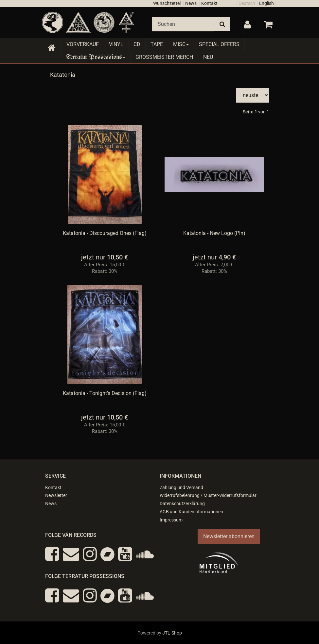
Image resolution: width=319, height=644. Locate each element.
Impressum (171, 520)
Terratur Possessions (96, 57)
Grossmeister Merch (164, 57)
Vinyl (116, 44)
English (266, 3)
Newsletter (56, 495)
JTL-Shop (172, 633)
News (191, 3)
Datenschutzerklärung (182, 504)
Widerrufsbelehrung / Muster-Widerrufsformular (208, 495)
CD (137, 44)
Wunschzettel (167, 3)
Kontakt (209, 3)
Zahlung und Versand (181, 487)
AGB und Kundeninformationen (191, 512)
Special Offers (219, 44)
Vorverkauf (83, 44)
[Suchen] (183, 24)
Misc (181, 44)
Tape (157, 44)
